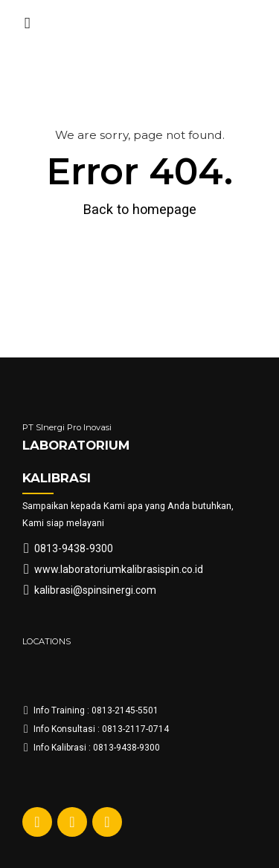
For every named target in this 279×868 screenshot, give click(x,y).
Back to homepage (140, 209)
